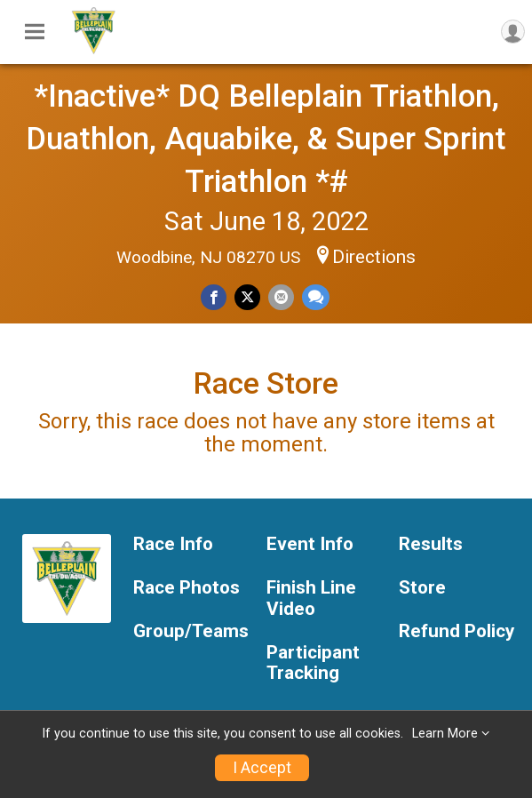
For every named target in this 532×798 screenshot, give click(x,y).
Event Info (310, 544)
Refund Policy (457, 631)
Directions (374, 257)
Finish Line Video (311, 598)
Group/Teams (191, 631)
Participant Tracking (313, 663)
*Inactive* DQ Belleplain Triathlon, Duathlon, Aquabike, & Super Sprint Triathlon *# (266, 139)
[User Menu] (513, 32)
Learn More (445, 734)
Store (422, 588)
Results (431, 544)
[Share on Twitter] (247, 297)
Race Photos (187, 588)
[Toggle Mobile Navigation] (35, 32)
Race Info (173, 544)
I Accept (262, 768)
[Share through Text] (316, 297)
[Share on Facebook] (214, 297)
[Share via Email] (281, 297)
